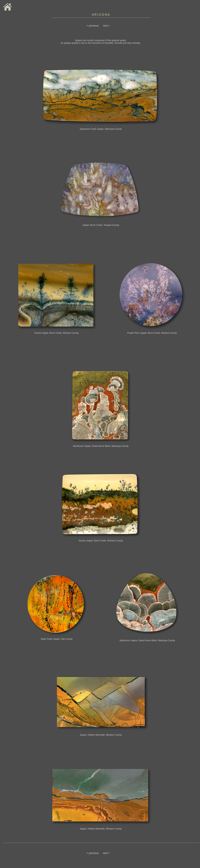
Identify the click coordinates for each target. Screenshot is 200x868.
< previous (93, 26)
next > (106, 26)
